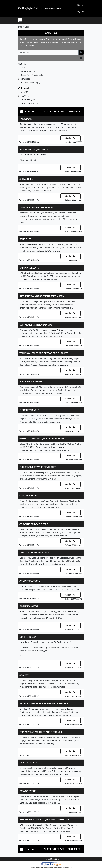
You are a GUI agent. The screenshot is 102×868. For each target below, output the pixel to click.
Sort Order (74, 111)
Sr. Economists (28, 763)
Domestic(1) (26, 79)
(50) (22, 64)
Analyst (24, 675)
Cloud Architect (29, 495)
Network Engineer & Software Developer (44, 704)
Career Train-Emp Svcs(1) (32, 75)
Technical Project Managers (36, 207)
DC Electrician (28, 637)
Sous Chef (25, 239)
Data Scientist (28, 791)
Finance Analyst (29, 606)
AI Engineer (26, 179)
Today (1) (25, 96)
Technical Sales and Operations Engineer (44, 353)
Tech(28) (24, 68)
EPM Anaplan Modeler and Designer (41, 732)
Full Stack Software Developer (38, 467)
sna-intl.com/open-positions (58, 589)
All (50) (24, 92)
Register (80, 11)
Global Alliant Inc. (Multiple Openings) (42, 439)
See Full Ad (70, 138)
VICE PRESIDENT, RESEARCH (34, 149)
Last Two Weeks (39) (31, 103)
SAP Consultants (29, 268)
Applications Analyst (32, 382)
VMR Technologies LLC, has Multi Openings (44, 820)
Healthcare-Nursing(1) (30, 83)
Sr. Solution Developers (34, 524)
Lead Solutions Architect (34, 553)
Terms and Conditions (51, 859)
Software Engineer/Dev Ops (36, 325)
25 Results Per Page (54, 111)
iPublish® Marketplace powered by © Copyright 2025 (51, 864)
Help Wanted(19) (28, 71)
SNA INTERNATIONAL (30, 581)
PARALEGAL (25, 119)
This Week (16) (28, 100)
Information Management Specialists (42, 296)
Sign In (80, 5)
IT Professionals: (29, 410)
